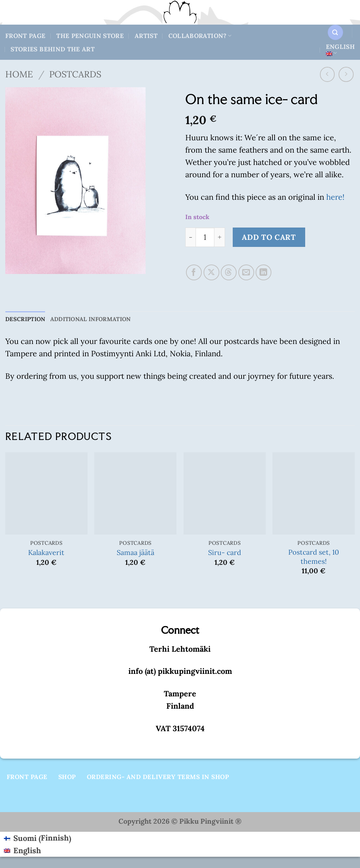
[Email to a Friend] (246, 272)
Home (19, 74)
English (340, 49)
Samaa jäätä (136, 553)
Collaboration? (200, 36)
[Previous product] (346, 74)
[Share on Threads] (229, 272)
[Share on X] (211, 272)
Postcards (75, 74)
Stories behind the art (53, 49)
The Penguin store (90, 36)
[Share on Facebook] (194, 272)
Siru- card (225, 553)
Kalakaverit (46, 553)
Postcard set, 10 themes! (314, 557)
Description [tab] (27, 320)
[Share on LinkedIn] (263, 272)
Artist (146, 36)
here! (335, 197)
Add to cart (269, 237)
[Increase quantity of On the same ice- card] (220, 237)
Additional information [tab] (99, 320)
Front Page (25, 36)
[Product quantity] (205, 237)
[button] (335, 32)
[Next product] (327, 74)
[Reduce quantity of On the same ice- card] (190, 237)
